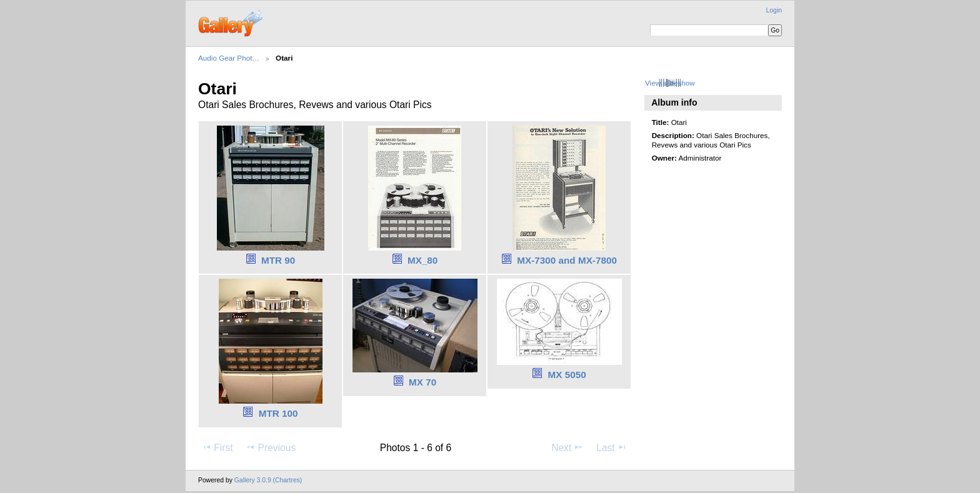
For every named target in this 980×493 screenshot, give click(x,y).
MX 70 (422, 382)
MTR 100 (278, 413)
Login (774, 10)
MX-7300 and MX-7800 (567, 260)
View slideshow (670, 83)
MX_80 (422, 260)
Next (567, 447)
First (217, 447)
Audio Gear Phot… (229, 58)
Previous (271, 447)
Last (612, 447)
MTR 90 (278, 260)
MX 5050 (567, 375)
